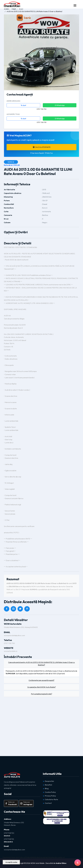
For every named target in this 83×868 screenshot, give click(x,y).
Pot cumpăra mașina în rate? (42, 694)
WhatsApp (60, 105)
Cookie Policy (49, 792)
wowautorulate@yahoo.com (14, 635)
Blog (46, 788)
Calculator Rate (42, 147)
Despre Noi (48, 781)
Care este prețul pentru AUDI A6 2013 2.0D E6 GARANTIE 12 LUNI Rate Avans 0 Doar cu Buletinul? (41, 664)
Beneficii (47, 785)
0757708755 (9, 839)
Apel (23, 105)
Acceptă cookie (11, 862)
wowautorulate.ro (11, 651)
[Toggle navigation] (75, 5)
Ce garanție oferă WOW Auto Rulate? (42, 687)
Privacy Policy (49, 796)
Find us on (11, 803)
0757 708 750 (9, 643)
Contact (47, 803)
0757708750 (9, 833)
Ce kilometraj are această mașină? (41, 680)
